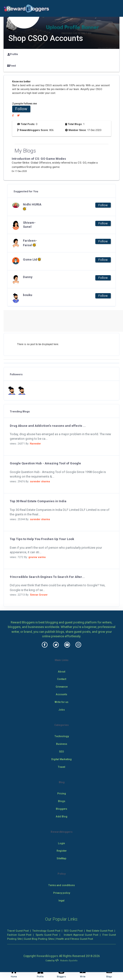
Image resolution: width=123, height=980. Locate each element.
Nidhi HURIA (32, 207)
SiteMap (61, 858)
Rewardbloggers (47, 956)
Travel (61, 767)
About (62, 672)
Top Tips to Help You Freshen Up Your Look (42, 539)
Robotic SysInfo (66, 960)
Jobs (62, 710)
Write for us (61, 702)
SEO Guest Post (73, 931)
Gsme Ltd (32, 259)
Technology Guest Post (46, 931)
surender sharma (40, 481)
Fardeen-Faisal (30, 243)
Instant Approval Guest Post (81, 935)
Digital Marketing (61, 759)
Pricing (62, 794)
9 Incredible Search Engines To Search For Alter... (47, 577)
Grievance (62, 687)
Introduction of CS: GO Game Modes (39, 159)
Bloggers (61, 809)
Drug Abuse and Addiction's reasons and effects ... (48, 426)
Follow (21, 109)
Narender (35, 444)
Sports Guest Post (47, 935)
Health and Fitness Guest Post (75, 939)
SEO (61, 752)
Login (61, 843)
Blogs (62, 801)
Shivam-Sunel (29, 225)
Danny (28, 277)
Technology (62, 736)
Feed (11, 66)
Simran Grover (39, 595)
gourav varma (37, 557)
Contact (62, 679)
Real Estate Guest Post (100, 931)
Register (62, 851)
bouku (28, 295)
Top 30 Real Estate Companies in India (38, 501)
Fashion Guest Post (19, 935)
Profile (13, 54)
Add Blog (62, 817)
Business (62, 744)
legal (61, 901)
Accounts (61, 694)
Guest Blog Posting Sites (39, 939)
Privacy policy (62, 893)
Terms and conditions (61, 885)
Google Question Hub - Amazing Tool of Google (45, 463)
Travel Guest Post (18, 931)
